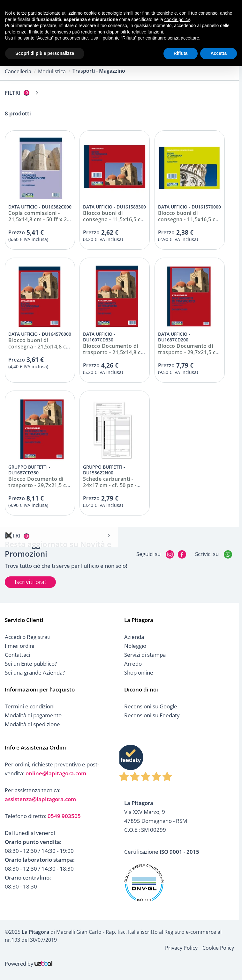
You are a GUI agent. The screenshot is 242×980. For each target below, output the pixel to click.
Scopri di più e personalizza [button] (45, 53)
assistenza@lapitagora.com (40, 799)
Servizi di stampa (145, 655)
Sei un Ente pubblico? (31, 664)
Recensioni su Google (151, 706)
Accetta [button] (219, 53)
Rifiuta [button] (181, 53)
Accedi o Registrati (28, 637)
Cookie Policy (218, 948)
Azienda (134, 637)
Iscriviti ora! (30, 582)
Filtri (17, 93)
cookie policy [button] (177, 19)
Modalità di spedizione (32, 724)
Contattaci (17, 655)
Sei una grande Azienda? (35, 673)
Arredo (133, 664)
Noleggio (135, 646)
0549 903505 (64, 816)
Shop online (139, 673)
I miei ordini (19, 646)
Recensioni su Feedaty (152, 715)
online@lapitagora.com (56, 773)
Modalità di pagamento (33, 715)
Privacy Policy (181, 948)
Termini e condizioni (30, 706)
